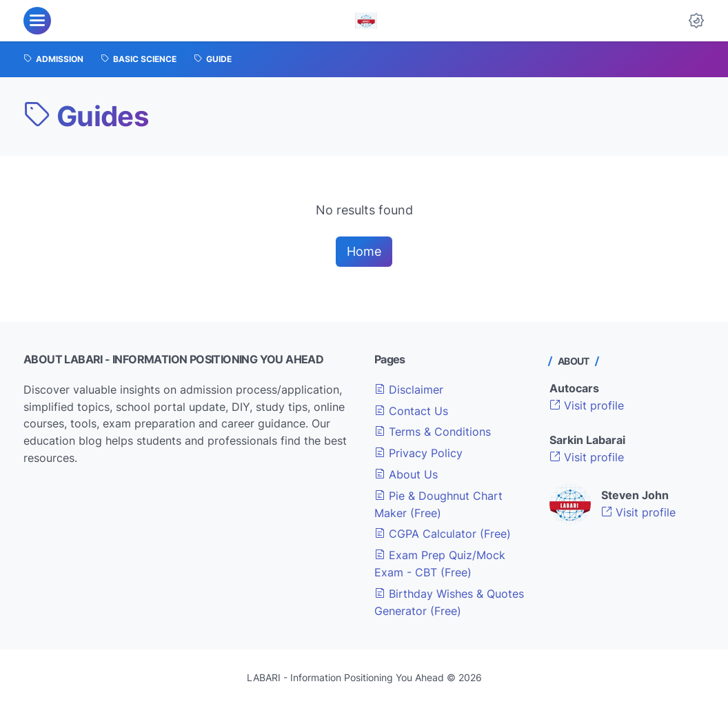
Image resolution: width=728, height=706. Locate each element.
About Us (406, 474)
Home (364, 251)
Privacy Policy (418, 453)
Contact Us (411, 411)
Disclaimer (409, 390)
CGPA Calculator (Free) (443, 534)
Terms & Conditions (433, 432)
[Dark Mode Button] (696, 21)
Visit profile (587, 405)
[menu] (37, 21)
